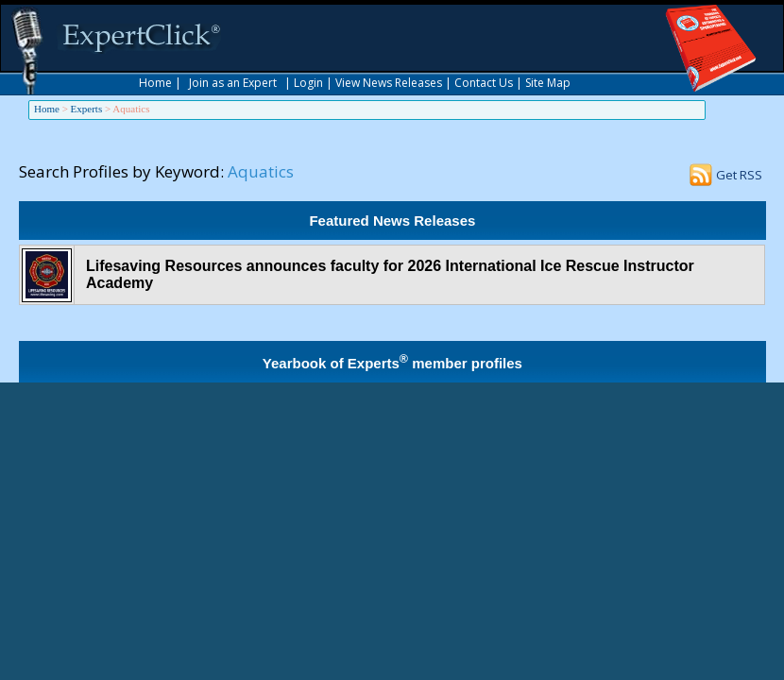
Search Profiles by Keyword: (121, 171)
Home (155, 83)
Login (308, 83)
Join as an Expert (233, 83)
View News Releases (389, 83)
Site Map (548, 83)
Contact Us (484, 83)
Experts (87, 109)
